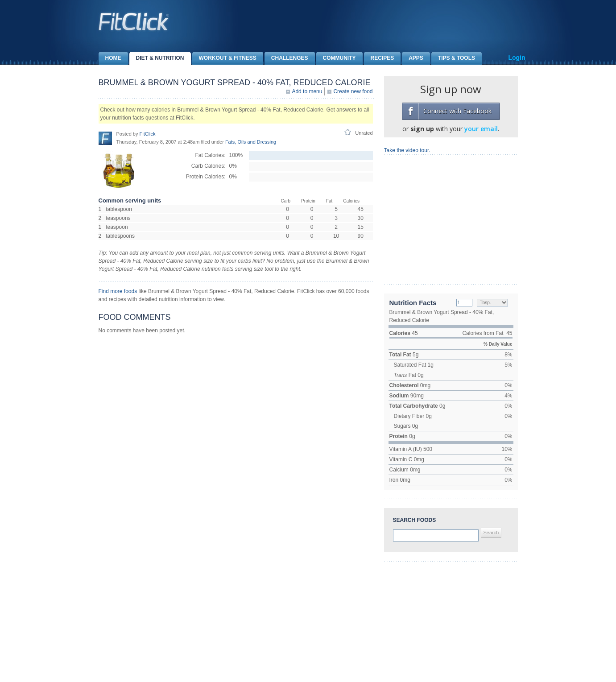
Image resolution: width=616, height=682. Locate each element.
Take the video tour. (407, 150)
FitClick (147, 134)
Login (517, 58)
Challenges (286, 58)
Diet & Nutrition (157, 58)
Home (110, 58)
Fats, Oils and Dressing (251, 142)
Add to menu (307, 91)
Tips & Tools (453, 58)
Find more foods (118, 291)
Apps (413, 58)
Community (336, 58)
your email (481, 129)
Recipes (379, 58)
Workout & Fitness (224, 58)
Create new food (353, 91)
